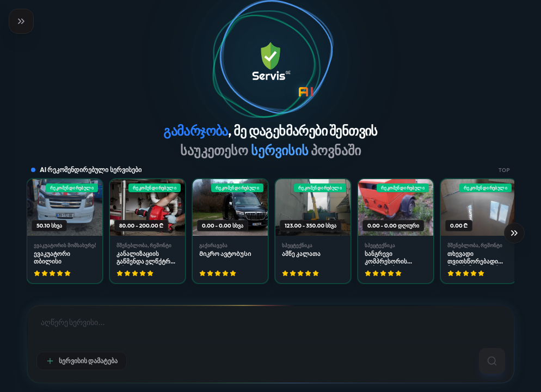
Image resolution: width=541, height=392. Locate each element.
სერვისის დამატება (82, 361)
